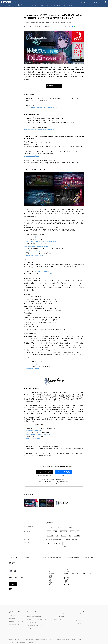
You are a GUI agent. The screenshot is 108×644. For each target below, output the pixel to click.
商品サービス (51, 522)
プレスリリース (19, 557)
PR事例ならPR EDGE (57, 620)
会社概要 (11, 640)
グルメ (64, 5)
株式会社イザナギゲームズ (31, 557)
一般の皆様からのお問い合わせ (77, 640)
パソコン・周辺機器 (68, 527)
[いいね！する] (65, 27)
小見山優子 (77, 535)
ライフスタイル (51, 5)
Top (2, 5)
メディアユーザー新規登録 (63, 472)
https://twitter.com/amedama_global (33, 255)
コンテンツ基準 (30, 640)
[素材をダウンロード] (80, 27)
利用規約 (37, 640)
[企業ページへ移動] (14, 572)
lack (57, 535)
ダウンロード (64, 532)
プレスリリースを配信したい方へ (16, 624)
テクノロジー (8, 5)
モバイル (15, 5)
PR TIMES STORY (31, 614)
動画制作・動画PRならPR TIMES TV (35, 617)
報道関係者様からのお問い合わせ (48, 640)
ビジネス (59, 5)
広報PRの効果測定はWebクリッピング (36, 625)
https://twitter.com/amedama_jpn (33, 251)
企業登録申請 (94, 2)
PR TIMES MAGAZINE (32, 623)
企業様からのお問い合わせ (63, 640)
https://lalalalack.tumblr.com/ (42, 272)
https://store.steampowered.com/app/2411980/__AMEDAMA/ (40, 241)
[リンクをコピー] (83, 27)
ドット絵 (63, 535)
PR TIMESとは (12, 616)
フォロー (13, 584)
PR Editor (29, 628)
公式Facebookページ (81, 614)
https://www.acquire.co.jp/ (31, 364)
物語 (70, 535)
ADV (78, 532)
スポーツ (70, 5)
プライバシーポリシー (20, 640)
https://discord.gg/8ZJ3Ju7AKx (32, 438)
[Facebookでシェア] (72, 27)
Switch (49, 532)
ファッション (42, 5)
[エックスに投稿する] (69, 27)
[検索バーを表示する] (106, 2)
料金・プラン (12, 618)
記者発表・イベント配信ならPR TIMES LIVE (37, 620)
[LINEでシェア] (75, 27)
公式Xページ (79, 620)
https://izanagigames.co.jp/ (31, 427)
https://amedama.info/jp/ (30, 237)
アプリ (21, 5)
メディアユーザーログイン (45, 472)
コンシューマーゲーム (53, 527)
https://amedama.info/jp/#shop (32, 156)
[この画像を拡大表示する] (31, 503)
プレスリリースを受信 (83, 2)
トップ (11, 557)
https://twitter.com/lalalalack (48, 274)
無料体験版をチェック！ (54, 86)
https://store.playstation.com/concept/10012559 (36, 246)
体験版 (55, 532)
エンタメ (27, 5)
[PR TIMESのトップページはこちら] (20, 2)
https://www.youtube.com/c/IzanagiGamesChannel (37, 434)
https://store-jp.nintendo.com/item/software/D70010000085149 (40, 108)
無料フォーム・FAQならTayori (59, 617)
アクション (50, 535)
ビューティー (34, 5)
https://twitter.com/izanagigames (33, 431)
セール (72, 532)
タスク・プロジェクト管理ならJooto (60, 614)
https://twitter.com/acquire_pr (32, 368)
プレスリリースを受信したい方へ (16, 621)
